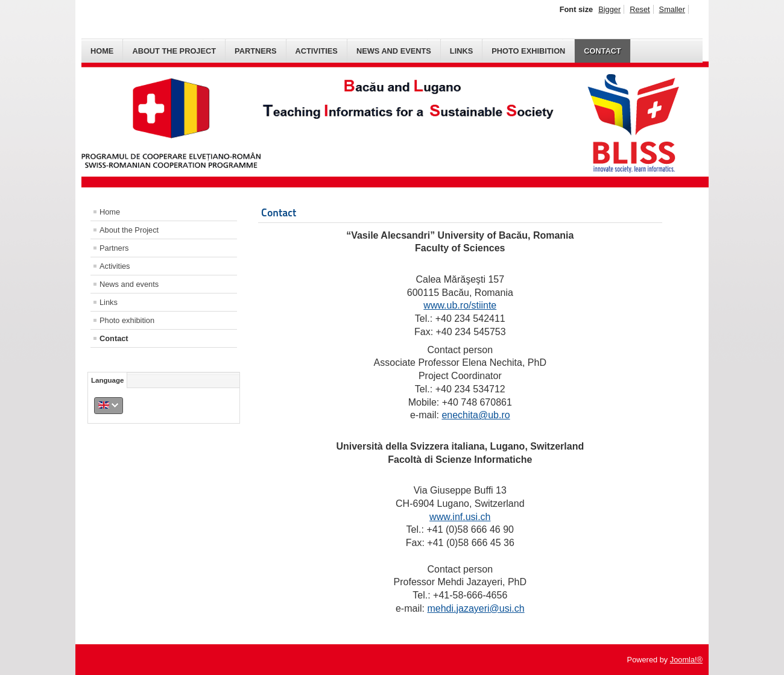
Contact (602, 51)
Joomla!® (686, 660)
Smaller (672, 9)
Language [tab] (107, 380)
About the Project (174, 51)
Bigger (609, 9)
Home (102, 51)
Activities (317, 51)
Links (461, 51)
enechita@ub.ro (476, 415)
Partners (255, 51)
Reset (640, 9)
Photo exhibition (528, 51)
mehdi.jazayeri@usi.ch (476, 608)
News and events (394, 51)
